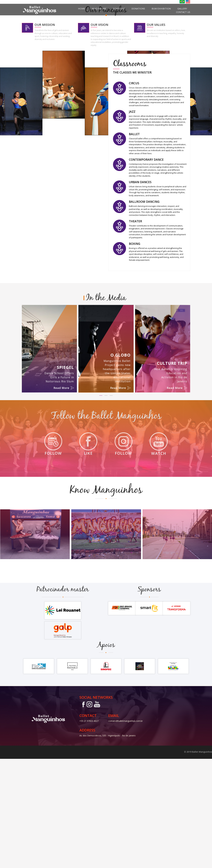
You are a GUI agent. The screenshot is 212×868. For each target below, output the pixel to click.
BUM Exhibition (161, 9)
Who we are (99, 9)
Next (208, 55)
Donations (138, 9)
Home (82, 9)
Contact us (183, 12)
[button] (101, 505)
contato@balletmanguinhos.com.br (125, 830)
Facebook (82, 813)
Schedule (119, 9)
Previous (4, 55)
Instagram (89, 813)
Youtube (97, 813)
